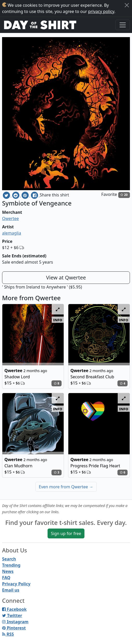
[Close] (127, 5)
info (58, 320)
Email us (11, 590)
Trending (11, 565)
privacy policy (101, 11)
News (8, 571)
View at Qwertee (66, 278)
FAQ (6, 578)
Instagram (15, 622)
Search (9, 559)
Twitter (12, 615)
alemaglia (12, 233)
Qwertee (11, 218)
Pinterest (14, 628)
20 (124, 195)
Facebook (14, 609)
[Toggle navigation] (123, 25)
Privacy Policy (16, 584)
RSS (8, 634)
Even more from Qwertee (66, 487)
